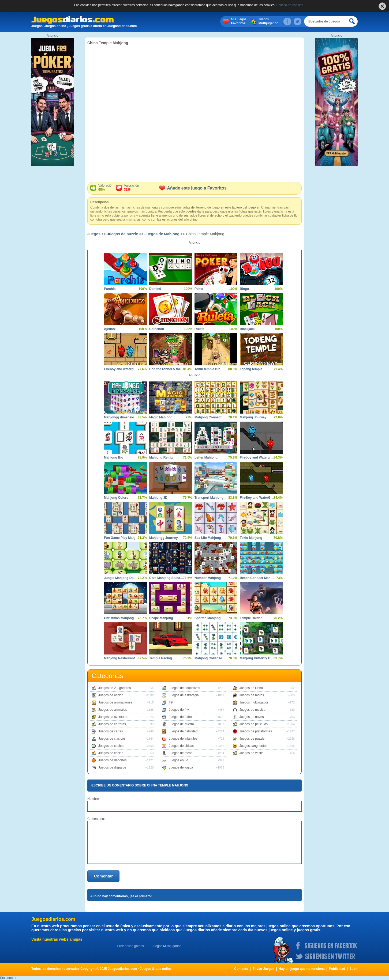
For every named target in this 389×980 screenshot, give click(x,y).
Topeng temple (251, 369)
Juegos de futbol (181, 717)
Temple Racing (160, 658)
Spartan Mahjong (207, 618)
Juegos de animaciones (115, 702)
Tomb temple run (207, 369)
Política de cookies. (290, 5)
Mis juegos (239, 21)
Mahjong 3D (158, 498)
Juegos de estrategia (184, 695)
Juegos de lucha (251, 688)
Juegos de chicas (181, 746)
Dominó (155, 289)
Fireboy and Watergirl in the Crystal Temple (257, 457)
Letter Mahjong (206, 457)
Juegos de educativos (184, 688)
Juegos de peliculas (254, 724)
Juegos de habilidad (183, 731)
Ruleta (199, 329)
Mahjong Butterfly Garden (257, 658)
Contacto (241, 969)
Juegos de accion (111, 695)
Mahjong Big (114, 457)
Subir (354, 969)
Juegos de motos (252, 695)
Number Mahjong (208, 578)
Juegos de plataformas (256, 731)
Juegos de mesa (181, 753)
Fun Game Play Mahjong (121, 538)
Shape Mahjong (161, 618)
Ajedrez (110, 329)
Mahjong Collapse (208, 658)
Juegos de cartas (111, 731)
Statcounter (8, 978)
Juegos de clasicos (112, 739)
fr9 (171, 702)
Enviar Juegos (263, 969)
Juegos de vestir (251, 753)
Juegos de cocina (111, 753)
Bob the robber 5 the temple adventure (167, 369)
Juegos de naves (252, 717)
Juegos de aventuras (113, 717)
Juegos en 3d (178, 760)
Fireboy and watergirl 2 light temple (121, 369)
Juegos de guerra (181, 724)
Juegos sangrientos (253, 746)
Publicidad (337, 969)
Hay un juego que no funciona (302, 969)
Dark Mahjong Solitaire (167, 578)
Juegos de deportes (112, 760)
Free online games (131, 946)
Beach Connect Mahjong (257, 578)
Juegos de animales (113, 710)
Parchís (110, 289)
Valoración (106, 188)
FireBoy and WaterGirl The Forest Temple (257, 498)
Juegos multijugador (254, 702)
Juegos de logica (181, 767)
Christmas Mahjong (119, 618)
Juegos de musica (253, 710)
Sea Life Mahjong (208, 538)
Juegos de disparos (112, 767)
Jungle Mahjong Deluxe (121, 578)
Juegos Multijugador (166, 946)
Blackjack (247, 329)
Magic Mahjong (161, 417)
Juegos (268, 21)
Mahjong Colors (116, 498)
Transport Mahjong (209, 498)
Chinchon (157, 329)
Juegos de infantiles (183, 739)
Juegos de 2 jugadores (115, 688)
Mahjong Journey (253, 417)
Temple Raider (251, 618)
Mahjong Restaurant (119, 658)
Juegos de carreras (112, 724)
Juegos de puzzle (122, 234)
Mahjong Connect (208, 417)
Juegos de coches (111, 746)
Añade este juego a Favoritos (193, 188)
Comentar (103, 876)
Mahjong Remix (161, 457)
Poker (199, 289)
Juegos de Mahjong (162, 234)
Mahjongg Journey (164, 538)
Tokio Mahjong (251, 538)
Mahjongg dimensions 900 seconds (121, 417)
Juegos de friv (179, 710)
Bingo (244, 289)
